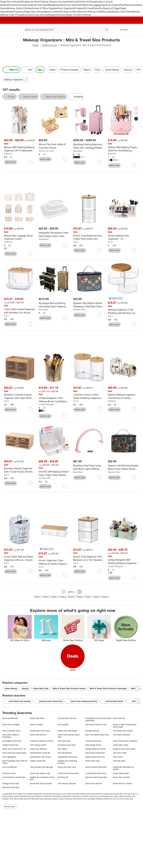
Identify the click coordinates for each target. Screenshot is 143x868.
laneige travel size (11, 783)
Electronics (130, 5)
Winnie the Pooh (46, 151)
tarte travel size (92, 761)
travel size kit (119, 718)
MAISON (8, 154)
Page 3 (55, 597)
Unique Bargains (46, 404)
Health (79, 5)
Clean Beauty (11, 688)
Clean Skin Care (41, 688)
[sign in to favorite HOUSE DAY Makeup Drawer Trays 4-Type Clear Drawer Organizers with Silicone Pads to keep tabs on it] (65, 486)
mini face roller (120, 753)
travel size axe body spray (14, 753)
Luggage (97, 5)
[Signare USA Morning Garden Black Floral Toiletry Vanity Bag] (123, 467)
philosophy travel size (40, 731)
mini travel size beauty (18, 701)
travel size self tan (94, 783)
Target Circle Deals (123, 12)
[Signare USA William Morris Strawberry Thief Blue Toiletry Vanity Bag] (89, 305)
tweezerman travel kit (40, 753)
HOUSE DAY (45, 478)
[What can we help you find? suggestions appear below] (66, 30)
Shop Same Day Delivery (35, 15)
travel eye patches (39, 749)
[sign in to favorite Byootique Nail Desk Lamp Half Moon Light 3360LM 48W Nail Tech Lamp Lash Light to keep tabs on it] (99, 477)
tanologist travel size (12, 741)
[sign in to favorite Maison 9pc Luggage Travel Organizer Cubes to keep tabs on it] (30, 253)
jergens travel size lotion (124, 749)
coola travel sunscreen (68, 773)
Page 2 (46, 597)
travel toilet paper (121, 773)
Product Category (70, 70)
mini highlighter (9, 757)
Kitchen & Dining (86, 2)
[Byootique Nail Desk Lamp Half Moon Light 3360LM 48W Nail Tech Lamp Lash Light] (89, 467)
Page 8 (97, 597)
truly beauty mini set (67, 718)
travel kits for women (123, 783)
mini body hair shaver (123, 731)
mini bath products (122, 735)
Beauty (57, 5)
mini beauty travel (112, 701)
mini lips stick (119, 761)
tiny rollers (62, 749)
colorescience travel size (14, 777)
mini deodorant (65, 753)
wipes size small (121, 745)
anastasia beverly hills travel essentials (98, 719)
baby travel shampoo (95, 753)
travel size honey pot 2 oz (14, 749)
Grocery (21, 5)
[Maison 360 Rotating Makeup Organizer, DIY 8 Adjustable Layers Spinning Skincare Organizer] (20, 149)
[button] (116, 298)
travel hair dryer (37, 718)
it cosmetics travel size (96, 773)
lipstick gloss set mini (95, 757)
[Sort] (28, 70)
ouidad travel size (10, 745)
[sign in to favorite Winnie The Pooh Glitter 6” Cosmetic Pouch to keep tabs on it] (65, 159)
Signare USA (79, 309)
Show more (10, 806)
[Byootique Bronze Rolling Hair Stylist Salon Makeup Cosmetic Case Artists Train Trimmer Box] (54, 305)
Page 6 (80, 597)
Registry (52, 15)
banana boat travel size (96, 777)
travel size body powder (41, 783)
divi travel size (64, 741)
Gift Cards (88, 8)
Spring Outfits (51, 12)
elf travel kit (63, 777)
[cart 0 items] (137, 30)
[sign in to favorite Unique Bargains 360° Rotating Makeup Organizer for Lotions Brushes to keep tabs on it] (134, 578)
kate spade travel (93, 745)
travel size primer (38, 735)
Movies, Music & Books (20, 8)
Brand (87, 70)
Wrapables (44, 239)
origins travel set (38, 761)
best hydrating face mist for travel (15, 762)
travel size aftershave (67, 731)
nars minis (118, 757)
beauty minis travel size (49, 701)
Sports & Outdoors (111, 5)
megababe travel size (68, 757)
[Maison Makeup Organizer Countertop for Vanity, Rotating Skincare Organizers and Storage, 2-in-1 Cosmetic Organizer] (123, 396)
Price (98, 70)
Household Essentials (37, 5)
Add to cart (11, 162)
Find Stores (85, 15)
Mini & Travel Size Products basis (69, 688)
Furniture (12, 5)
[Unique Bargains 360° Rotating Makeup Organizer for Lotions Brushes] (123, 562)
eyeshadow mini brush (40, 757)
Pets (96, 8)
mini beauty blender (67, 783)
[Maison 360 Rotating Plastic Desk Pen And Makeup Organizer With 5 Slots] (123, 149)
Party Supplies (65, 8)
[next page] (80, 592)
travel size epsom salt (40, 773)
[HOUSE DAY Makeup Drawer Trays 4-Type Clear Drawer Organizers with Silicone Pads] (54, 473)
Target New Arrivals (10, 2)
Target (35, 45)
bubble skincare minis (95, 749)
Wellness (87, 5)
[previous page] (64, 592)
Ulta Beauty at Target (109, 8)
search (107, 30)
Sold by (128, 70)
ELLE (76, 242)
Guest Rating (112, 70)
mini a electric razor (12, 731)
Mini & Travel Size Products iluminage (108, 688)
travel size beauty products (82, 701)
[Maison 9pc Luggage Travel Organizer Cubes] (20, 237)
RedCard (61, 15)
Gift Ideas (78, 8)
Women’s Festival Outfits (90, 12)
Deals (11, 12)
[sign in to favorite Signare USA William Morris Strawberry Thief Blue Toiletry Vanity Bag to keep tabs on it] (99, 315)
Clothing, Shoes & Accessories (55, 2)
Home (75, 2)
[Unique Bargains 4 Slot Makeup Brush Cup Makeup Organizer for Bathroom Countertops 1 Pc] (54, 400)
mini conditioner (10, 767)
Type (40, 70)
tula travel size (9, 773)
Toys (122, 5)
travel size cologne (11, 724)
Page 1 (38, 597)
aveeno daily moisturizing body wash (125, 726)
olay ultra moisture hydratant (11, 736)
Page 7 (88, 597)
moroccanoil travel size (96, 767)
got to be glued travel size (97, 735)
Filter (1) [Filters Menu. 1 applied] (11, 70)
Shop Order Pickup (13, 15)
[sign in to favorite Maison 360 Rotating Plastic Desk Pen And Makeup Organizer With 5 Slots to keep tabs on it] (134, 165)
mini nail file (63, 724)
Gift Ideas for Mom (30, 2)
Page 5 (71, 597)
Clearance (19, 12)
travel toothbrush (10, 718)
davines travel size (11, 787)
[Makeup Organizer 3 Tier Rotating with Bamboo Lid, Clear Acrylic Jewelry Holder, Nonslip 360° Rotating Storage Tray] (123, 311)
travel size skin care (67, 767)
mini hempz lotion (38, 745)
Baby (51, 5)
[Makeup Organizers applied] (16, 80)
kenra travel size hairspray (125, 741)
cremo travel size (93, 741)
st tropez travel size (67, 745)
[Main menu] (17, 30)
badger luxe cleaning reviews (67, 762)
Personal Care (68, 5)
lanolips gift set (92, 731)
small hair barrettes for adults (123, 768)
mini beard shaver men (96, 724)
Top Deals (108, 12)
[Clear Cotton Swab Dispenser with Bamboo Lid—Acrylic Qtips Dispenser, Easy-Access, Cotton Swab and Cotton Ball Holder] (20, 311)
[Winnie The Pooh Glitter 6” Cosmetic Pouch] (54, 146)
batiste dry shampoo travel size (42, 778)
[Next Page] (26, 80)
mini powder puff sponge (41, 767)
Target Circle (73, 15)
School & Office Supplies (45, 8)
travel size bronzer (122, 777)
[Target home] (6, 30)
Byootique (78, 151)
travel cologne (37, 724)
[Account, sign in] (122, 30)
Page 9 (105, 597)
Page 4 (63, 597)
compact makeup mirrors (42, 741)
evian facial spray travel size (69, 736)
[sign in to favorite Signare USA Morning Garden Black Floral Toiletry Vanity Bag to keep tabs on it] (134, 477)
